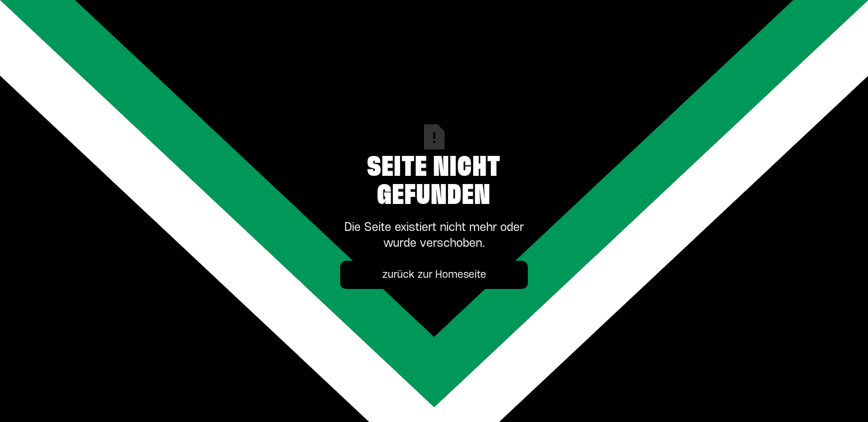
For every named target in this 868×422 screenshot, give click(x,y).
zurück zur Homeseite (434, 275)
